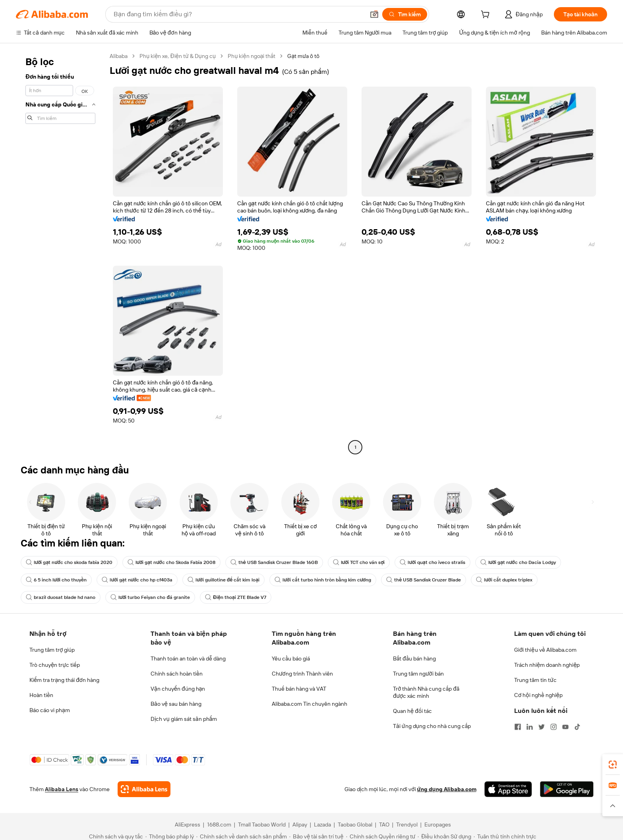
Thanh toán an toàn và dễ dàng (188, 658)
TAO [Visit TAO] (384, 825)
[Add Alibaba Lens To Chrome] (144, 789)
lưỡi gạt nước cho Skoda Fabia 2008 (171, 562)
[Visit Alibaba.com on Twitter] (542, 727)
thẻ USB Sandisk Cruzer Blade (424, 580)
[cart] (487, 15)
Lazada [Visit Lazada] (322, 825)
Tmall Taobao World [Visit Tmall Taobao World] (262, 825)
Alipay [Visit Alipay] (300, 825)
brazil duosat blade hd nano (61, 597)
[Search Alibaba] (238, 14)
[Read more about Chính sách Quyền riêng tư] (381, 836)
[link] (613, 765)
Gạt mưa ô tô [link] (303, 56)
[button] (374, 14)
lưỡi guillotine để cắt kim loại (223, 580)
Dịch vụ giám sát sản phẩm (184, 719)
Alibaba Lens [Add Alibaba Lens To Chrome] (62, 789)
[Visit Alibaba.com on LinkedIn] (530, 727)
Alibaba (119, 56)
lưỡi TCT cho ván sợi (359, 562)
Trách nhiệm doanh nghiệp (547, 665)
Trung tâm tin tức (535, 680)
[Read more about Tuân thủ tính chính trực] (505, 836)
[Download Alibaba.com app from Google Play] (567, 789)
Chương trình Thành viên (302, 674)
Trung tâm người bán (418, 674)
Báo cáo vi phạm (50, 710)
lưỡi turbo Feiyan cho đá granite (150, 597)
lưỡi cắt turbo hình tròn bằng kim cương (323, 580)
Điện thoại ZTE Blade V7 (236, 597)
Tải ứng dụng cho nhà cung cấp (432, 726)
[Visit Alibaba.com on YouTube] (565, 727)
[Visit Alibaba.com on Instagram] (553, 727)
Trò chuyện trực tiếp (55, 665)
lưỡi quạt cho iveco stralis (432, 562)
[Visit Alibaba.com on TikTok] (577, 727)
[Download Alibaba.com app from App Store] (508, 789)
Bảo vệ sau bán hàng (176, 704)
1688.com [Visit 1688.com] (219, 825)
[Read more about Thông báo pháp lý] (170, 836)
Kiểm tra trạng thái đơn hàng (64, 680)
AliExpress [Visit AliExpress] (188, 825)
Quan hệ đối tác (412, 711)
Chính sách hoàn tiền (177, 674)
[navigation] (60, 253)
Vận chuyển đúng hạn (178, 689)
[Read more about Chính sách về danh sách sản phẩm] (242, 836)
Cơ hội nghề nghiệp (538, 695)
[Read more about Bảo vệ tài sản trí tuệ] (316, 836)
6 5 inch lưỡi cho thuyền (56, 580)
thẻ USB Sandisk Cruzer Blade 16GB (274, 562)
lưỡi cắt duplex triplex (504, 580)
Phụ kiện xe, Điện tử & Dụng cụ (178, 56)
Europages (438, 825)
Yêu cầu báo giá (291, 658)
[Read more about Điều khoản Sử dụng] (444, 836)
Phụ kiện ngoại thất (252, 56)
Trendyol (407, 825)
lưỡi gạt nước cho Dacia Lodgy (518, 562)
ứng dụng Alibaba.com (447, 789)
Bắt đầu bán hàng (414, 658)
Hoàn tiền (41, 695)
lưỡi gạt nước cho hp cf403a (137, 580)
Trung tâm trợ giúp (52, 650)
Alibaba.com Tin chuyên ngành (310, 704)
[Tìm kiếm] (405, 14)
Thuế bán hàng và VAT (299, 689)
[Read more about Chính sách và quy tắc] (115, 836)
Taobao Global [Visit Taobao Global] (355, 825)
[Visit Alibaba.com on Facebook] (518, 727)
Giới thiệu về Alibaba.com (545, 650)
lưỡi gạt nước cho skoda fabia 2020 (69, 562)
